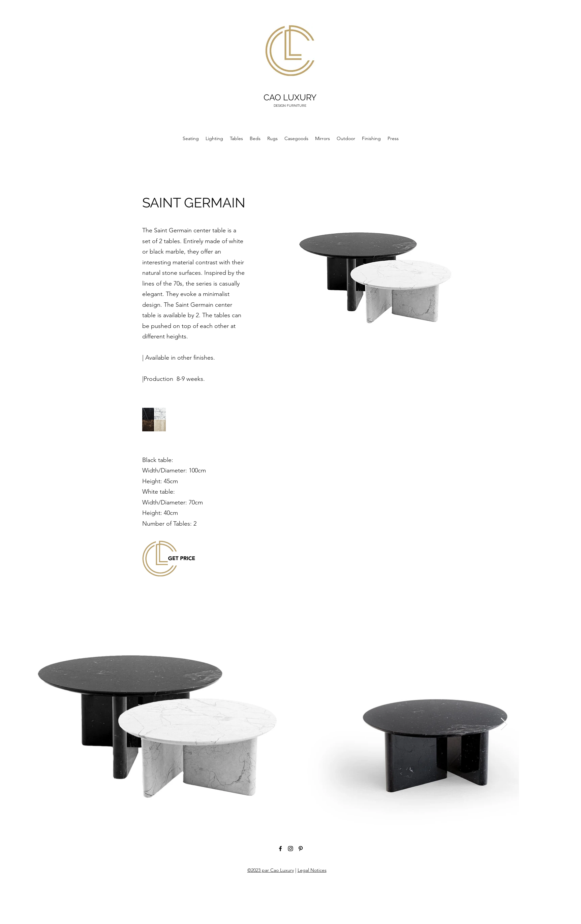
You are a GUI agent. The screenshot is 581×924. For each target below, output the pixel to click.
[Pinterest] (301, 849)
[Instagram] (290, 849)
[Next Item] (504, 724)
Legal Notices (312, 870)
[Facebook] (280, 849)
